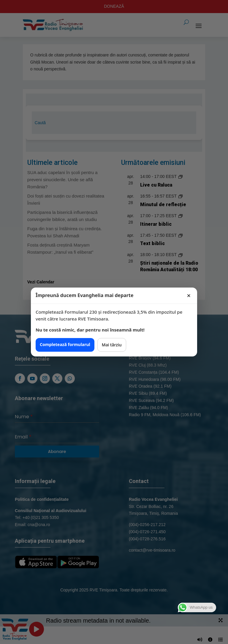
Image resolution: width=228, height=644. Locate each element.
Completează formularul (65, 344)
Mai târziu (112, 345)
